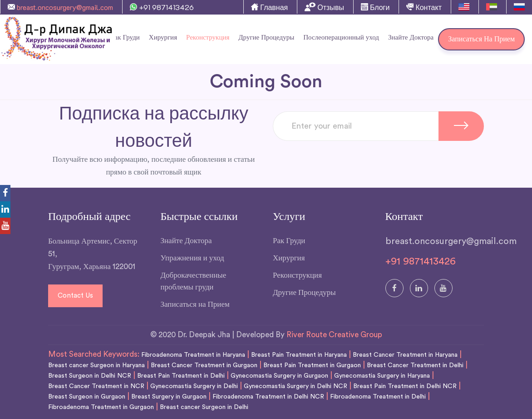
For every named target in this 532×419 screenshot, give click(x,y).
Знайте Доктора (411, 37)
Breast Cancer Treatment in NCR (96, 386)
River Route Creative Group (334, 335)
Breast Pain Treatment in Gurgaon (312, 365)
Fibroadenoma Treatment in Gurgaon (101, 407)
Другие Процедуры (266, 37)
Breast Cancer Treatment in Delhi (415, 365)
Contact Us (75, 296)
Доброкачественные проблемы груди (194, 281)
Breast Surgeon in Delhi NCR (90, 376)
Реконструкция (208, 37)
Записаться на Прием (481, 39)
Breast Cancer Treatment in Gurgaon (204, 365)
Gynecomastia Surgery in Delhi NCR (296, 386)
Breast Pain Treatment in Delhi (181, 376)
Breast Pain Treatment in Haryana (299, 355)
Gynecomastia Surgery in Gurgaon (279, 376)
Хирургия (163, 37)
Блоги (375, 7)
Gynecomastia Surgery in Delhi (194, 386)
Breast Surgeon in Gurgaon (87, 397)
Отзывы (324, 7)
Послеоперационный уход (341, 37)
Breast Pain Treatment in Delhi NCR (405, 386)
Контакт (424, 7)
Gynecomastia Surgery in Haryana (382, 376)
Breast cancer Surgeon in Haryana (96, 365)
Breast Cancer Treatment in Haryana (405, 355)
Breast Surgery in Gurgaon (169, 397)
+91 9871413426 (162, 7)
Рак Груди (289, 241)
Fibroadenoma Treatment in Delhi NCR (268, 397)
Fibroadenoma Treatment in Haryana (193, 355)
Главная (269, 7)
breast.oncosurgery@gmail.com (60, 7)
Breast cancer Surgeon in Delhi (204, 407)
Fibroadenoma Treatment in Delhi (378, 397)
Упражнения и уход (192, 258)
